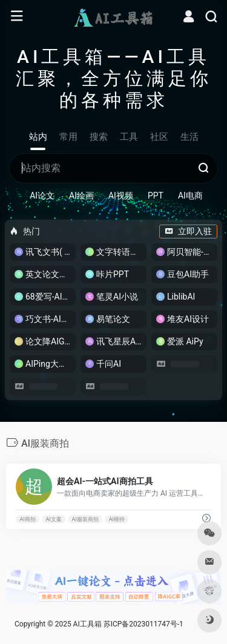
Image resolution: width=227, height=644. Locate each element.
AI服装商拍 (85, 519)
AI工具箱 (87, 624)
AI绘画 (81, 195)
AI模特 (117, 519)
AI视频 (121, 195)
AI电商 (190, 195)
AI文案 (54, 519)
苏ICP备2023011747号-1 (143, 624)
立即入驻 (188, 231)
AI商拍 (27, 519)
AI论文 (42, 195)
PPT (156, 195)
